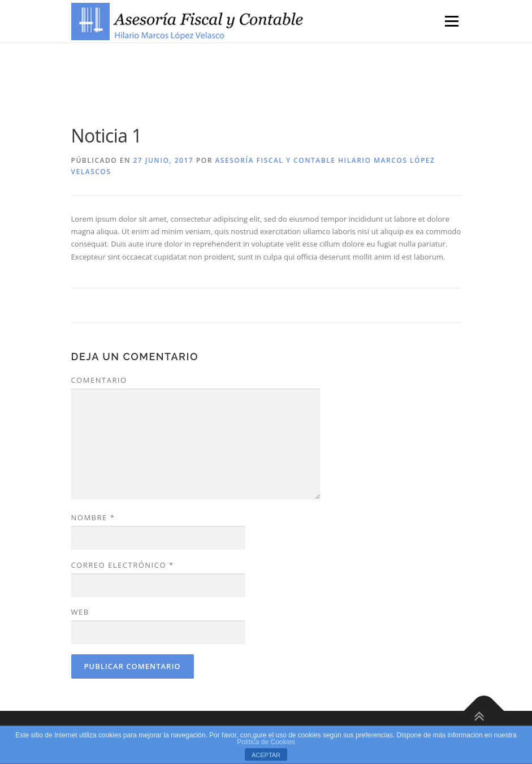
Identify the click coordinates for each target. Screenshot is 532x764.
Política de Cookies (266, 742)
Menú (451, 21)
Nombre (93, 517)
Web (80, 612)
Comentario (99, 380)
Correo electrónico (123, 565)
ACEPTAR (266, 755)
